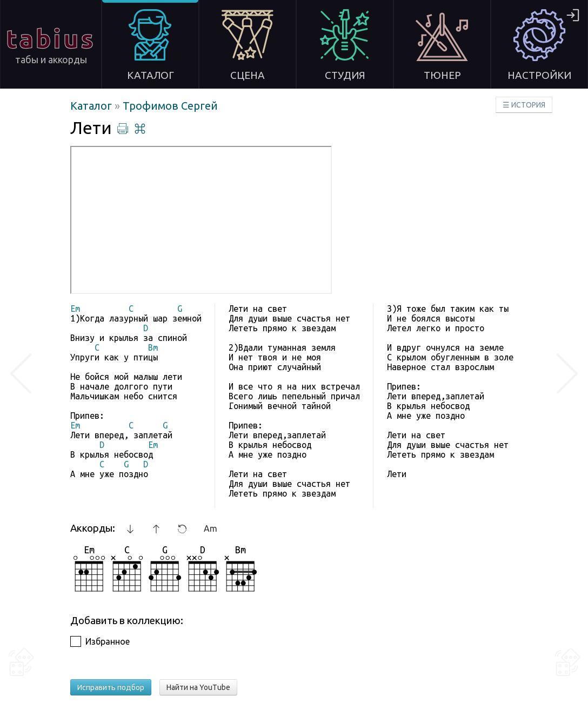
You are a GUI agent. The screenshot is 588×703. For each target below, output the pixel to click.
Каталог (92, 106)
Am (211, 528)
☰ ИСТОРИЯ (524, 105)
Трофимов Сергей (170, 106)
